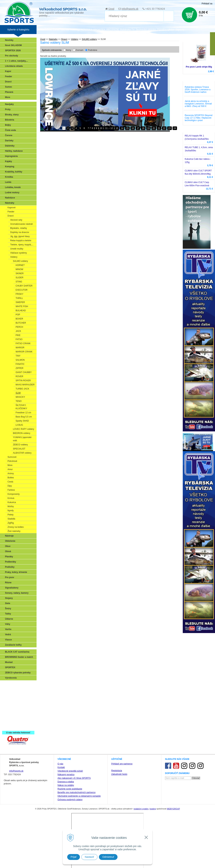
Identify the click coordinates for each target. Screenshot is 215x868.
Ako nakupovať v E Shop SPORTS (74, 778)
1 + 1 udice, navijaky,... (16, 61)
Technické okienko (146, 30)
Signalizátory (12, 588)
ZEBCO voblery (20, 445)
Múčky (11, 506)
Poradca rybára (166, 30)
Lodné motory (12, 193)
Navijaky (9, 104)
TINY (18, 356)
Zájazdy (180, 30)
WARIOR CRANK (24, 352)
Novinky (9, 40)
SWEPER (20, 302)
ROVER (19, 376)
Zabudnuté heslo (119, 774)
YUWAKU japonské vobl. (22, 439)
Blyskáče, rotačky (19, 228)
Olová (8, 551)
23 (169, 128)
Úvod (111, 9)
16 (133, 128)
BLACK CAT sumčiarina (17, 652)
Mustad (9, 662)
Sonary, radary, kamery (17, 593)
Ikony (69, 50)
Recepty (10, 721)
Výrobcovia (11, 678)
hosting (153, 809)
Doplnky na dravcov (20, 232)
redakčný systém (141, 809)
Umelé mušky (17, 249)
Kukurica (12, 502)
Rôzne (8, 583)
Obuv (8, 546)
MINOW (19, 269)
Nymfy (11, 511)
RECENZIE (113, 30)
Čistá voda (10, 130)
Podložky (10, 567)
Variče (8, 629)
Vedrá (8, 634)
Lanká (8, 182)
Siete (8, 603)
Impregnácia (11, 156)
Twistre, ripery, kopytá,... (22, 245)
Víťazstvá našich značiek (19, 711)
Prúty (8, 109)
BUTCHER (21, 323)
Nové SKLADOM (13, 45)
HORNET (20, 265)
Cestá (10, 482)
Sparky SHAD (22, 421)
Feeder (9, 76)
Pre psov (10, 577)
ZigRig (11, 523)
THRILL (19, 298)
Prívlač (9, 690)
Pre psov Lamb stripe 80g (199, 67)
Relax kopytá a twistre (21, 241)
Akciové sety (16, 220)
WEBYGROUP (173, 809)
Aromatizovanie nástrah (21, 224)
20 (154, 128)
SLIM (18, 393)
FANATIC (20, 364)
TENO (19, 401)
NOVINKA (87, 30)
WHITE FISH (22, 306)
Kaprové (12, 208)
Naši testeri (12, 716)
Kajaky (9, 161)
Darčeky (9, 141)
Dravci (8, 82)
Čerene (9, 135)
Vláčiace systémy (19, 253)
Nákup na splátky (66, 785)
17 (138, 128)
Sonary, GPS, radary (16, 685)
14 (122, 128)
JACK (18, 331)
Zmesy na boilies (16, 527)
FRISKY (19, 294)
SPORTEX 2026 (13, 51)
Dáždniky (10, 146)
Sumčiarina (12, 706)
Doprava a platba (66, 782)
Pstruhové (12, 461)
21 (159, 128)
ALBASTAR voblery (22, 453)
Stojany (9, 598)
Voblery (14, 257)
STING (19, 282)
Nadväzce (10, 198)
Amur (10, 469)
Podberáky (10, 562)
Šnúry (8, 609)
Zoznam (79, 50)
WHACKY (20, 397)
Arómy (11, 473)
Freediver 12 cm (23, 413)
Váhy (8, 624)
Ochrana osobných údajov (70, 800)
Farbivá (11, 490)
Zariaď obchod (61, 30)
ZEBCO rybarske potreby (18, 673)
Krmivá (11, 498)
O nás (60, 764)
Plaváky (9, 557)
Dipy (10, 486)
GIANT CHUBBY (24, 372)
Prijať (74, 857)
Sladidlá (11, 519)
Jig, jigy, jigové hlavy (20, 236)
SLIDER (19, 278)
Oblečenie (10, 541)
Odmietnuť (108, 857)
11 (106, 128)
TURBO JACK (22, 389)
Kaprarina (11, 700)
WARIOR (20, 348)
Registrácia (117, 771)
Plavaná (9, 92)
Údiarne (9, 619)
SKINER (20, 273)
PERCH (19, 327)
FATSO (19, 339)
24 (175, 128)
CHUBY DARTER (24, 286)
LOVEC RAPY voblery (24, 429)
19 (148, 128)
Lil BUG (19, 425)
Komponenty (14, 494)
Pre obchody (12, 56)
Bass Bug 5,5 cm (24, 417)
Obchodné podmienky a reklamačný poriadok (79, 796)
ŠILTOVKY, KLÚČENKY (21, 407)
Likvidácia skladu (14, 66)
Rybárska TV (127, 30)
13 (117, 128)
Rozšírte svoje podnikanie (70, 789)
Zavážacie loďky (13, 645)
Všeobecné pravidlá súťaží (70, 771)
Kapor (8, 71)
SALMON (20, 360)
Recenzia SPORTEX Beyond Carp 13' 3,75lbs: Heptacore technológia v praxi (199, 118)
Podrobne (92, 50)
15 (127, 128)
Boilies (11, 478)
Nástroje (9, 536)
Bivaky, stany (12, 115)
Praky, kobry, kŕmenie (16, 572)
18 (143, 128)
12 (112, 128)
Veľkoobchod (45, 30)
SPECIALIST (19, 449)
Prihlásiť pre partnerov (122, 764)
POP (18, 315)
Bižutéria (10, 120)
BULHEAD (21, 311)
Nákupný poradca (66, 775)
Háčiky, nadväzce (14, 151)
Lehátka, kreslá (13, 187)
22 (164, 128)
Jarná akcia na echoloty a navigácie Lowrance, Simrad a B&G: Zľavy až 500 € (198, 104)
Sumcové (12, 457)
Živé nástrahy (14, 531)
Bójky (8, 125)
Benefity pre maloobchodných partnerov (77, 792)
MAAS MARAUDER (25, 385)
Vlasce (8, 640)
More (8, 97)
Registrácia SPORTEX (17, 726)
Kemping (10, 167)
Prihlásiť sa (207, 4)
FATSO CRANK (23, 343)
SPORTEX (10, 667)
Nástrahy (10, 203)
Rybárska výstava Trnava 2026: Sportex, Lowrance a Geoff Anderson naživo (198, 90)
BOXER (19, 319)
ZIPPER (19, 368)
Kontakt (61, 767)
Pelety (10, 515)
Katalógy (75, 30)
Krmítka (9, 177)
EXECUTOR (21, 290)
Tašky (8, 614)
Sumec (9, 87)
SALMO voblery (20, 261)
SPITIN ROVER (23, 381)
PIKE (18, 335)
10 (101, 128)
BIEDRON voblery (22, 433)
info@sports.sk (130, 9)
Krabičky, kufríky (14, 172)
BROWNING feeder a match (19, 657)
